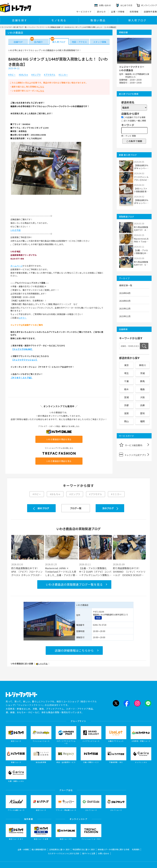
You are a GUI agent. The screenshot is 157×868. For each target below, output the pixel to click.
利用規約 (136, 849)
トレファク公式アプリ (133, 455)
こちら (41, 87)
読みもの (101, 12)
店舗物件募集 (150, 12)
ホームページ (16, 266)
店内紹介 (38, 42)
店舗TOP (18, 42)
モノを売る (59, 20)
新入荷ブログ (137, 20)
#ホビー (12, 75)
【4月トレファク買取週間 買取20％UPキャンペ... (141, 190)
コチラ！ (23, 318)
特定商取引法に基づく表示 (84, 849)
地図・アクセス (79, 42)
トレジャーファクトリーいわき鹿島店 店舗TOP (46, 27)
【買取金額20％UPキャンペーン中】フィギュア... (141, 202)
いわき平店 (15, 230)
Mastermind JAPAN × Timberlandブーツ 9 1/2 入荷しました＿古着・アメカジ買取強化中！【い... (61, 572)
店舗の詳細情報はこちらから (74, 650)
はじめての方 (126, 5)
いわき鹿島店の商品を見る (59, 439)
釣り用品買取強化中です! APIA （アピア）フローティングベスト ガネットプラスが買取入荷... (27, 572)
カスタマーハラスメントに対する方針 (64, 853)
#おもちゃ (23, 75)
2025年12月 (125, 308)
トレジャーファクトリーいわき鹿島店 (132, 68)
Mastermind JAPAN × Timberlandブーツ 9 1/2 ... (141, 240)
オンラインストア (149, 5)
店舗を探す (20, 20)
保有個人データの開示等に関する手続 (113, 849)
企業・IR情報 (118, 12)
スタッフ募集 (100, 42)
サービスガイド (84, 12)
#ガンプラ (36, 75)
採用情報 (134, 12)
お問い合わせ (104, 853)
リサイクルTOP (6, 27)
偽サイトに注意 (89, 853)
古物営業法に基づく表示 (59, 849)
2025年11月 (125, 316)
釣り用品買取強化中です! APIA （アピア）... (142, 229)
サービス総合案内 (131, 445)
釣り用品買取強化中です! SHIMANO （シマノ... (141, 263)
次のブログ (108, 508)
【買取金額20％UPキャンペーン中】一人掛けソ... (141, 167)
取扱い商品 (98, 20)
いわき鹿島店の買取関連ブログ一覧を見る (74, 584)
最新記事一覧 (126, 285)
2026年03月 (125, 301)
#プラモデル (50, 75)
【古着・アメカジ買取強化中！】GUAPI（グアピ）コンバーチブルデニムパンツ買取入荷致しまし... (95, 572)
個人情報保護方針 (39, 849)
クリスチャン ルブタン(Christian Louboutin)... (141, 178)
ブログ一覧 (76, 508)
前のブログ (43, 508)
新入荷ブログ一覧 (20, 27)
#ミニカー (63, 75)
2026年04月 (125, 293)
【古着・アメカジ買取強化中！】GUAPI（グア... (142, 252)
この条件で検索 (134, 141)
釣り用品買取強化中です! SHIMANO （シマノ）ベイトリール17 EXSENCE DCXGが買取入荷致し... (129, 572)
